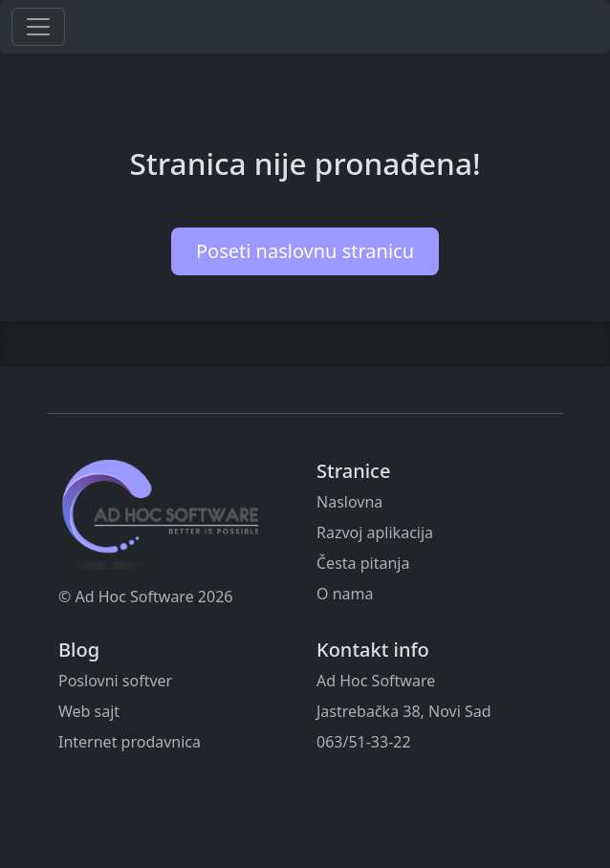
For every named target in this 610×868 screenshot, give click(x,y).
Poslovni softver (115, 681)
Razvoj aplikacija (375, 532)
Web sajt (89, 711)
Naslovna (349, 502)
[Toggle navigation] (38, 27)
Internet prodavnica (130, 742)
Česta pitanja (363, 563)
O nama (345, 594)
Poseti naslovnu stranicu (305, 251)
